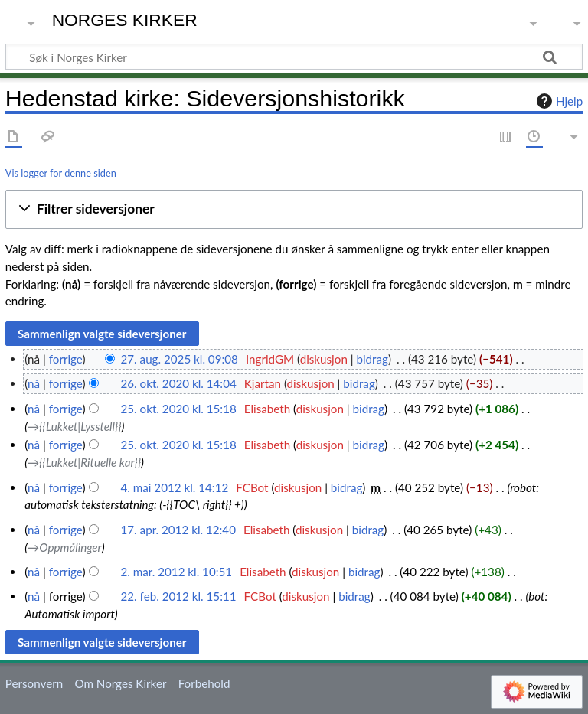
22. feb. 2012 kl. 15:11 (179, 596)
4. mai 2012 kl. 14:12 (175, 487)
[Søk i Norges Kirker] (294, 57)
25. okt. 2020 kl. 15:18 (179, 409)
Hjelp (558, 101)
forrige (66, 359)
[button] (294, 209)
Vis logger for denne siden (61, 173)
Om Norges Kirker (120, 683)
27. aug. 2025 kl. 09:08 (180, 359)
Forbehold (204, 683)
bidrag (372, 359)
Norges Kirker (125, 20)
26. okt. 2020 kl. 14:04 (179, 383)
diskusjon (324, 359)
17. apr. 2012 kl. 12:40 (178, 530)
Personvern (34, 683)
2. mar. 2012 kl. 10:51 (177, 572)
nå (34, 383)
